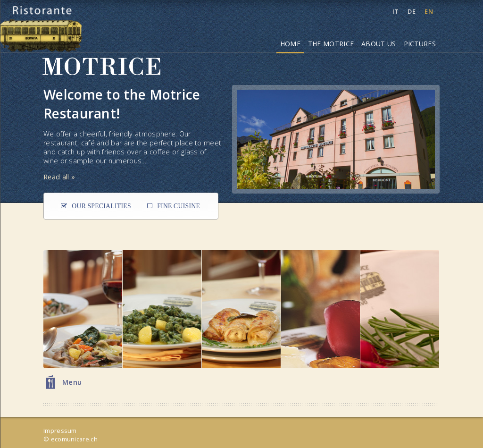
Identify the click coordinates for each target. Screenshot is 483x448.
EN (429, 11)
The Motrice (331, 44)
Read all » (59, 177)
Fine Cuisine (179, 206)
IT (396, 11)
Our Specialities (101, 206)
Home (290, 44)
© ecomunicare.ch (71, 439)
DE (412, 11)
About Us (379, 44)
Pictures (420, 44)
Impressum (60, 431)
